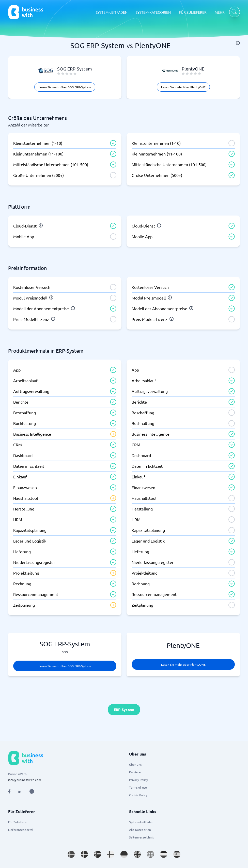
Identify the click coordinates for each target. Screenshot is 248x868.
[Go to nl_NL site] (164, 854)
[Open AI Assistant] (32, 791)
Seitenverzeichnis (141, 837)
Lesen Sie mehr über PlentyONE (183, 87)
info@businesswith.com (25, 780)
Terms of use (138, 787)
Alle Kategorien (140, 830)
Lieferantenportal (21, 830)
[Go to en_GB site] (137, 854)
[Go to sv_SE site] (71, 854)
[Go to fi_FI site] (111, 854)
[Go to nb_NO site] (98, 854)
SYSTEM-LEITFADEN (112, 12)
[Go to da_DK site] (84, 854)
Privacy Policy (138, 780)
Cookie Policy (138, 795)
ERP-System (124, 709)
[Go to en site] (150, 854)
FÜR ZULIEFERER (193, 12)
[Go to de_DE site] (124, 854)
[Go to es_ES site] (177, 854)
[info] (238, 43)
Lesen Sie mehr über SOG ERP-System (65, 87)
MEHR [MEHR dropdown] (220, 12)
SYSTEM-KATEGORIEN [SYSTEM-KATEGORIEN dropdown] (153, 12)
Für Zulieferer (18, 822)
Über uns (135, 764)
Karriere (135, 772)
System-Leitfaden (141, 822)
